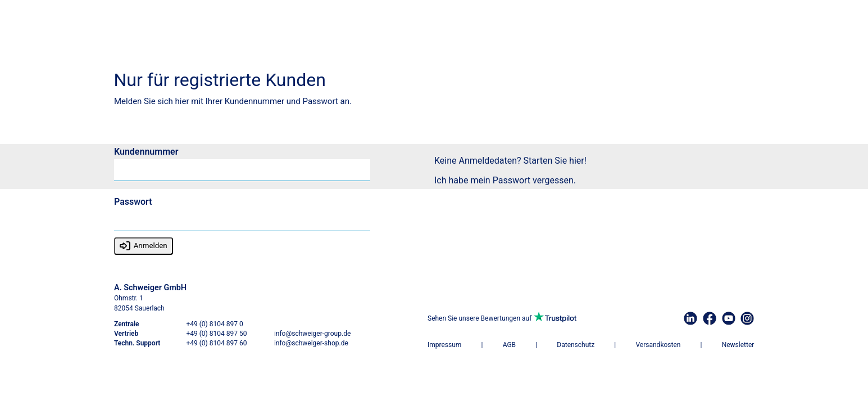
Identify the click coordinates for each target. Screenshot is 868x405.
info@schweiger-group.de (312, 334)
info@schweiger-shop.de (311, 343)
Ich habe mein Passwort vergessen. (505, 180)
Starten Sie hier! (555, 161)
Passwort (133, 202)
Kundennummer (146, 152)
